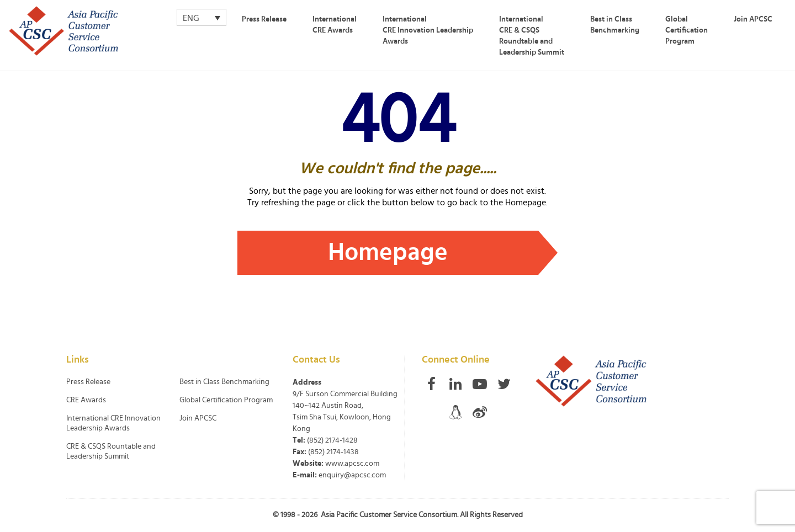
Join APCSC (753, 19)
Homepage (388, 252)
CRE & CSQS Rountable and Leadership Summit (111, 451)
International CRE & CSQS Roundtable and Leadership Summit (532, 36)
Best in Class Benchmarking (615, 25)
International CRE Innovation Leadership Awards (428, 30)
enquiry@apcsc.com (352, 475)
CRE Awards (86, 400)
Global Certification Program (687, 30)
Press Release (264, 19)
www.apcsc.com (352, 464)
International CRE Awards (335, 25)
